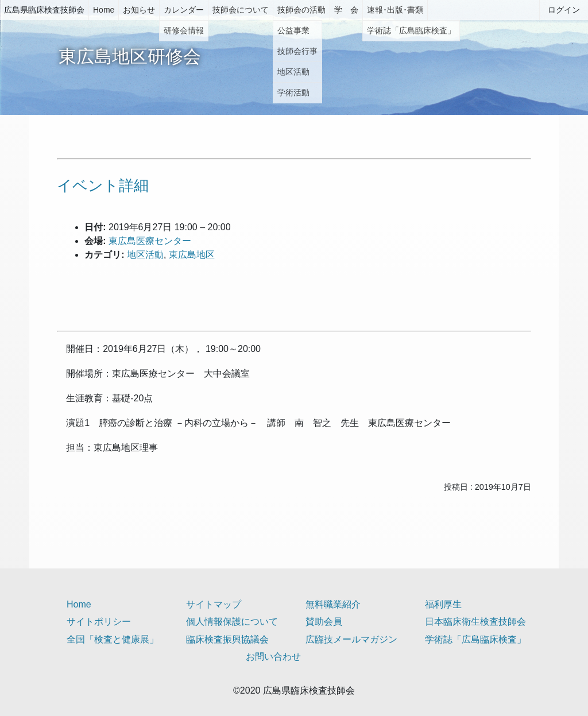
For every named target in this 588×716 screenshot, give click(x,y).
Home (104, 10)
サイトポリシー (99, 622)
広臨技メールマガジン (351, 639)
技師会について (241, 10)
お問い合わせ (273, 657)
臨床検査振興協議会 (227, 639)
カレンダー (184, 10)
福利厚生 (443, 604)
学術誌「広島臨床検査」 (475, 639)
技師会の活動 (301, 10)
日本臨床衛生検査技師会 (475, 622)
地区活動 (145, 255)
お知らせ (139, 10)
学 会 (346, 10)
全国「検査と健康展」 (113, 639)
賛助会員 (324, 622)
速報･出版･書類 (395, 10)
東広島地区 (192, 255)
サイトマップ (214, 604)
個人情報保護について (232, 622)
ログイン (564, 10)
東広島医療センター (150, 241)
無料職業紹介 (333, 604)
